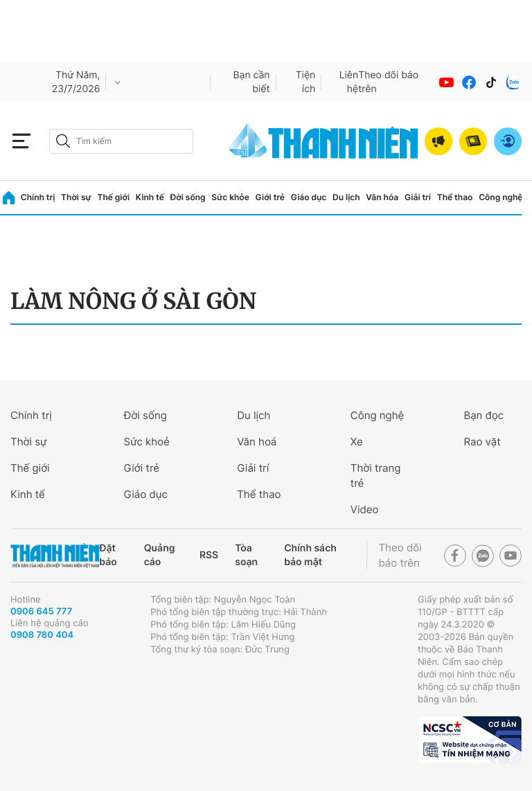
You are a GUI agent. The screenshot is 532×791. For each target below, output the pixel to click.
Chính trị (38, 197)
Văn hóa (382, 197)
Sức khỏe (230, 197)
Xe (357, 442)
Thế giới (113, 197)
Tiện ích (306, 82)
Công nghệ (500, 197)
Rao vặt (482, 442)
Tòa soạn (246, 555)
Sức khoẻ (147, 442)
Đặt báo (108, 555)
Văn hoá (257, 442)
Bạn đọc (484, 415)
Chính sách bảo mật (310, 555)
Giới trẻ (270, 197)
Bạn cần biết (251, 82)
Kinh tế (150, 197)
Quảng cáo (160, 555)
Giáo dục (309, 197)
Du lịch (346, 197)
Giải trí (418, 197)
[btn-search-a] (63, 141)
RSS (209, 555)
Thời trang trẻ (376, 476)
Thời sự (76, 197)
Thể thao (455, 197)
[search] (121, 141)
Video (365, 509)
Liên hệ (349, 82)
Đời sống (188, 197)
